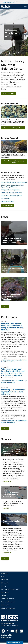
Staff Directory (6, 198)
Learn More (6, 481)
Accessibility (5, 573)
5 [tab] (18, 53)
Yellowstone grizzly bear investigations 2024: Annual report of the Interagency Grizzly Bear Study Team (13, 372)
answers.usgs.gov (6, 638)
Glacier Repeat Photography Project (12, 196)
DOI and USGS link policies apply (10, 589)
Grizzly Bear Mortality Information (11, 193)
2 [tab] (12, 53)
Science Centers (11, 30)
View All (5, 306)
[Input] (17, 6)
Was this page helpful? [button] (15, 642)
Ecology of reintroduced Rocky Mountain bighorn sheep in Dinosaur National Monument (12, 327)
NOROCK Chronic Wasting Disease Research (14, 182)
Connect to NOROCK (8, 93)
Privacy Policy (5, 583)
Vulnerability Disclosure (8, 599)
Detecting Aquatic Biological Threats (13, 128)
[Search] (21, 6)
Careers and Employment (8, 602)
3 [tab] (14, 53)
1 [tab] (10, 53)
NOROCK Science (8, 205)
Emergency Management (8, 608)
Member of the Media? (8, 201)
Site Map (4, 586)
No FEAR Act (5, 592)
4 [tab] (16, 53)
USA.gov (4, 596)
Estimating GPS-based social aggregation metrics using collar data (13, 392)
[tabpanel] (14, 32)
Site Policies (5, 580)
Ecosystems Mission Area (10, 360)
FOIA (3, 577)
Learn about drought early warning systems (14, 162)
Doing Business (5, 605)
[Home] (6, 8)
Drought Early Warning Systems (11, 190)
